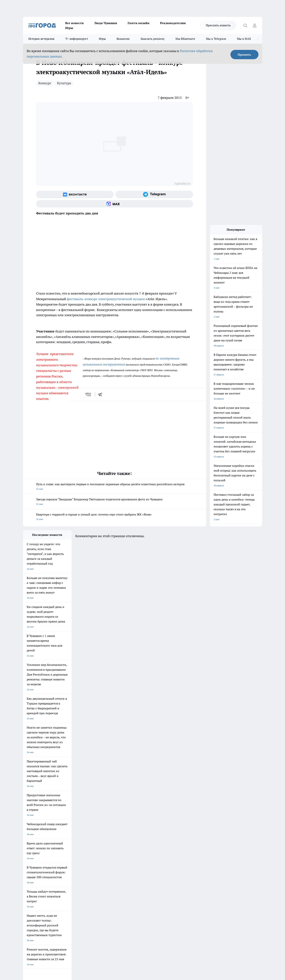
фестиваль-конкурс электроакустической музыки (106, 299)
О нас (73, 857)
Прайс (26, 866)
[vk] (88, 394)
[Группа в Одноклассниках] (196, 836)
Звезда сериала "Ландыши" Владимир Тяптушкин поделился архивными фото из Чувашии (115, 502)
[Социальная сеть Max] (115, 204)
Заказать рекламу (153, 39)
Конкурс (45, 83)
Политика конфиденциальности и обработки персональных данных (58, 926)
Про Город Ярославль (34, 835)
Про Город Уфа (127, 835)
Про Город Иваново (161, 830)
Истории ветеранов (41, 39)
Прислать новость (218, 25)
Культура (64, 83)
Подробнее (122, 921)
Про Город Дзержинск (35, 843)
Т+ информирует (77, 39)
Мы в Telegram (216, 39)
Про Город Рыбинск (97, 835)
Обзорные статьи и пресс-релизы (135, 861)
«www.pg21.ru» (49, 874)
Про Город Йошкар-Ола (100, 830)
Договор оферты (79, 861)
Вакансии (123, 39)
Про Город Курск (64, 835)
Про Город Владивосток (67, 843)
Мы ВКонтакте (185, 39)
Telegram (28, 857)
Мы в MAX (244, 39)
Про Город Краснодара (99, 843)
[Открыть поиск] (245, 25)
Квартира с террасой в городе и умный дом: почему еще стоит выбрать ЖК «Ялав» (115, 517)
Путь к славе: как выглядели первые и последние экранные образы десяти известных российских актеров (115, 487)
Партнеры (123, 866)
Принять (244, 55)
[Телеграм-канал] (154, 194)
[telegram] (101, 394)
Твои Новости (62, 830)
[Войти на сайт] (255, 25)
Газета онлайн (139, 23)
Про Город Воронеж (130, 830)
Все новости (74, 23)
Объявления (29, 861)
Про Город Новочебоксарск (37, 830)
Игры (69, 28)
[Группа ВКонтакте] (75, 194)
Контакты (123, 857)
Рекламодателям (173, 23)
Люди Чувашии (106, 23)
